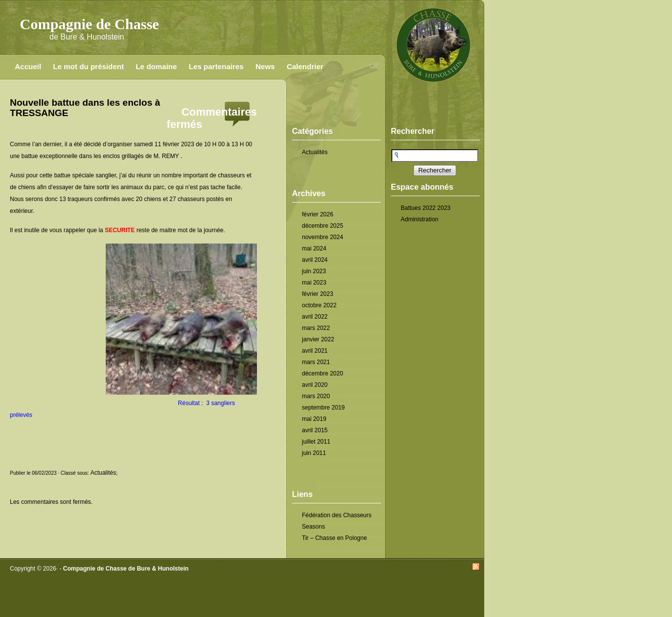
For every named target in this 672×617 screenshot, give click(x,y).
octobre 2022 (319, 305)
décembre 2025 (322, 226)
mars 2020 (316, 396)
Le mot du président (88, 66)
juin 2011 (314, 453)
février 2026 (317, 214)
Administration (420, 219)
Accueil (28, 66)
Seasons (314, 527)
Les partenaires (216, 66)
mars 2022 (316, 328)
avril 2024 (315, 260)
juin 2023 (314, 271)
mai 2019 (314, 419)
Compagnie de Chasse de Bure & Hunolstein (126, 569)
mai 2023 (314, 283)
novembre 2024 (322, 237)
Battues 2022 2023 (426, 208)
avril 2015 (315, 430)
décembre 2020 (322, 373)
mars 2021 (316, 362)
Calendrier (305, 66)
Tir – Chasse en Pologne (335, 538)
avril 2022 (315, 317)
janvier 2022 (318, 339)
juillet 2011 (316, 442)
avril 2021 (315, 351)
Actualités (315, 152)
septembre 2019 (323, 408)
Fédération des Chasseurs (337, 515)
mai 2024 (314, 248)
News (265, 66)
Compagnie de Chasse (89, 24)
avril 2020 (315, 385)
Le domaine (156, 66)
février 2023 (317, 294)
